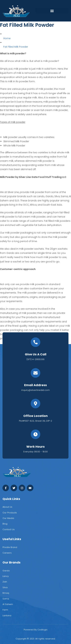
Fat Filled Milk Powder (16, 47)
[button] (52, 11)
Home (7, 38)
